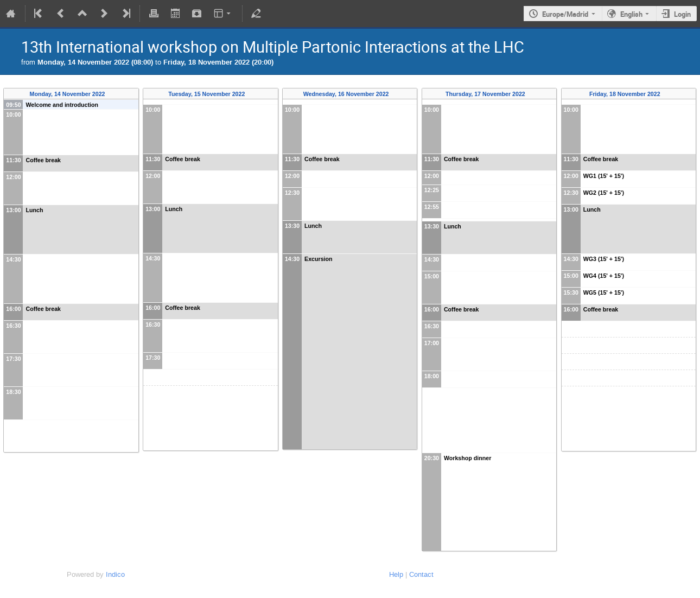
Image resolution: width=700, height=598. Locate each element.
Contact (421, 574)
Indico (115, 574)
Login (682, 14)
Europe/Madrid (565, 14)
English (631, 14)
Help (396, 574)
